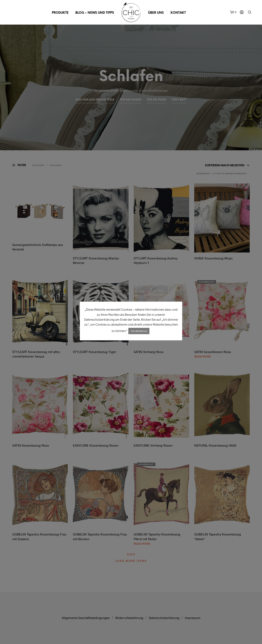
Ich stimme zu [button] (139, 331)
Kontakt (178, 13)
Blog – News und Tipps (95, 13)
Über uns (156, 13)
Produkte (60, 13)
